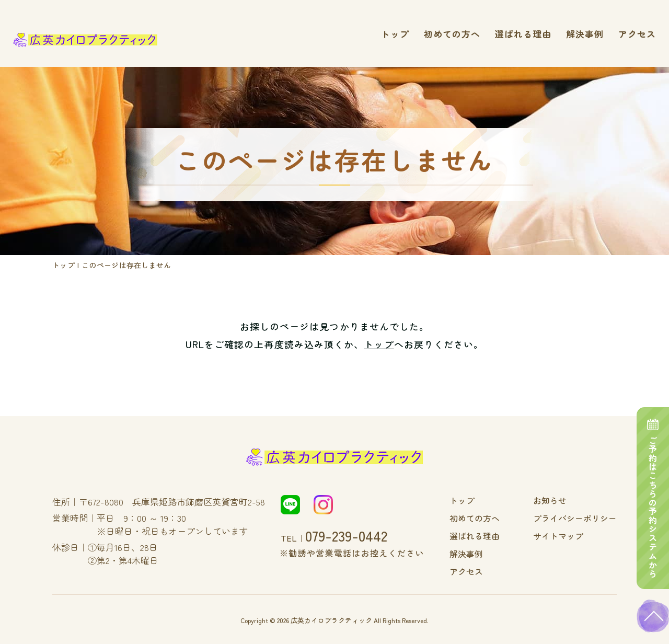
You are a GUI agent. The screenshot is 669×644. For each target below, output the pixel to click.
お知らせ (558, 500)
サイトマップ (566, 535)
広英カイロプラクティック (331, 617)
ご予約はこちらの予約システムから (653, 486)
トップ (395, 34)
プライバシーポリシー (580, 517)
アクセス (637, 34)
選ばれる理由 (523, 34)
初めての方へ (452, 34)
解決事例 (585, 34)
